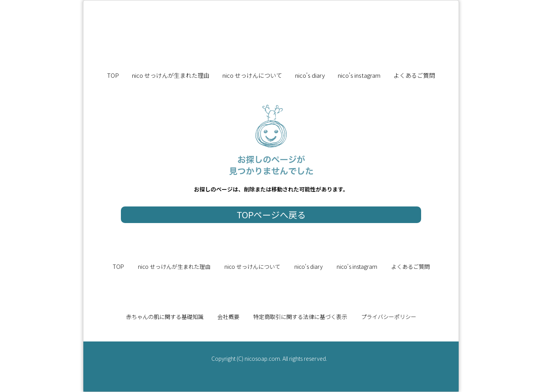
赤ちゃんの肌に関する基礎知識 (165, 317)
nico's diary (310, 75)
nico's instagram (359, 75)
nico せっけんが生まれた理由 (171, 75)
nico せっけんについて (252, 75)
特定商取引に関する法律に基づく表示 (300, 317)
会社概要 (228, 317)
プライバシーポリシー (389, 317)
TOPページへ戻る (271, 214)
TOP (113, 75)
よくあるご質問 (414, 75)
